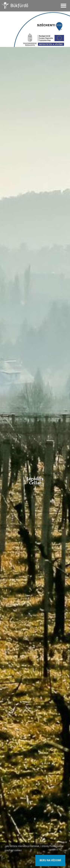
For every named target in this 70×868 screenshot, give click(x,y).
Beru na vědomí (50, 860)
